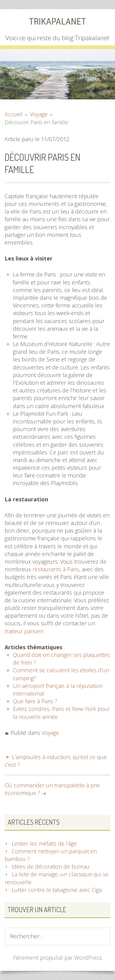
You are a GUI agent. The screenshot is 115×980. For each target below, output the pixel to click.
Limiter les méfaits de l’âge (44, 843)
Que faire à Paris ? (35, 701)
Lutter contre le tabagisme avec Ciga (57, 890)
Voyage (50, 733)
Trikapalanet (58, 21)
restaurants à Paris (56, 569)
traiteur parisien (24, 631)
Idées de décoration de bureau (51, 866)
